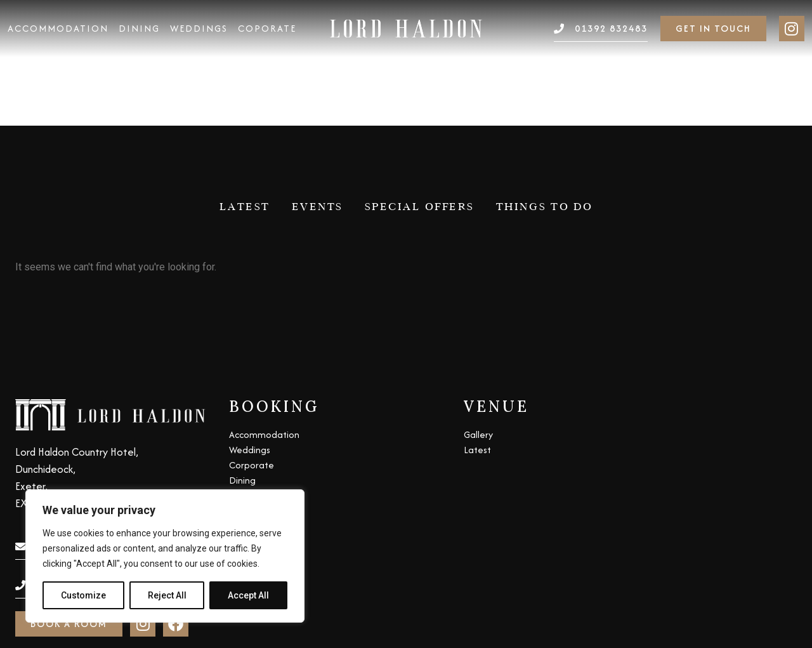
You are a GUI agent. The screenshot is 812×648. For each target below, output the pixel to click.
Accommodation (58, 29)
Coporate (267, 29)
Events (318, 81)
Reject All (167, 595)
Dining (139, 29)
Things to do (545, 81)
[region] (165, 556)
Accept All (248, 595)
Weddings (199, 29)
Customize (83, 595)
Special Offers (420, 81)
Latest (245, 81)
